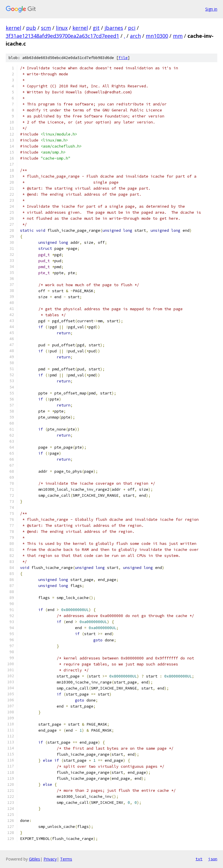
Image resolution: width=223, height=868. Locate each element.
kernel (13, 28)
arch (135, 36)
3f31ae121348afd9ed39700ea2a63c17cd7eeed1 (62, 36)
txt (199, 859)
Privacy (50, 859)
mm (178, 36)
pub (31, 28)
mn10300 (157, 36)
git (96, 28)
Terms (66, 859)
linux (62, 28)
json (213, 859)
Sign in (211, 9)
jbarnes (114, 28)
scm (46, 28)
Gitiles (34, 859)
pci (132, 28)
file (123, 58)
